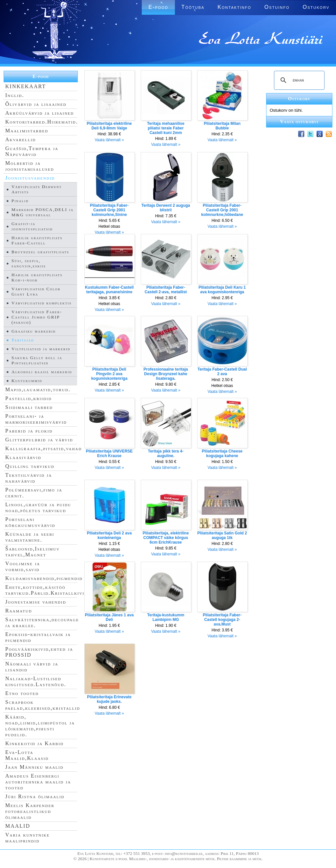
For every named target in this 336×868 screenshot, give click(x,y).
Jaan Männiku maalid (34, 767)
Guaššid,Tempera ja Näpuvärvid (32, 151)
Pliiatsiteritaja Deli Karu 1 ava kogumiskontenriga (222, 290)
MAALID (18, 826)
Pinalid (20, 201)
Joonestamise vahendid (36, 602)
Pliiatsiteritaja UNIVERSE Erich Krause (109, 453)
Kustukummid (27, 381)
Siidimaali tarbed (29, 407)
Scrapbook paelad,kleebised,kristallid (43, 705)
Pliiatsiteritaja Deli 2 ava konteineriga (109, 535)
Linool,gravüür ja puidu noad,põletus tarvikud (38, 507)
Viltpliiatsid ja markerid (41, 349)
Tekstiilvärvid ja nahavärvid (29, 478)
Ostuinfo (277, 7)
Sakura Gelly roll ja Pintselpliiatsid (37, 360)
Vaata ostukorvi (299, 122)
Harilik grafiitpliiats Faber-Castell (37, 240)
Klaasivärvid (23, 457)
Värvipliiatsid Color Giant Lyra (36, 291)
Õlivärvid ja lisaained (36, 104)
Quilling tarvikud (30, 466)
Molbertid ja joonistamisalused (30, 166)
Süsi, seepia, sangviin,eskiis (29, 263)
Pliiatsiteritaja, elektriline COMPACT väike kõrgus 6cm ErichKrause (166, 538)
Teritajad (23, 340)
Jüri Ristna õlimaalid (35, 796)
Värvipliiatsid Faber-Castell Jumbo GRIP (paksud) (37, 317)
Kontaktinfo (234, 7)
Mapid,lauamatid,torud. (38, 389)
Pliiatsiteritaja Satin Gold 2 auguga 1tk (222, 535)
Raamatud (19, 611)
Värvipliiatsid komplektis (42, 303)
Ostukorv (316, 7)
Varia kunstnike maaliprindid (27, 838)
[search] (298, 80)
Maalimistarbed (27, 131)
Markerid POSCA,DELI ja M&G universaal (42, 212)
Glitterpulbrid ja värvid (39, 440)
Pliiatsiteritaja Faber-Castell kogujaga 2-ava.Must (222, 620)
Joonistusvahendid (30, 178)
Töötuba (193, 7)
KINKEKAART (26, 86)
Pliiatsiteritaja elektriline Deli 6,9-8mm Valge (109, 126)
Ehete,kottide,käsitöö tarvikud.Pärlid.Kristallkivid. (47, 590)
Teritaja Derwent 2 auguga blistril (166, 208)
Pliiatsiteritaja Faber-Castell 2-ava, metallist (166, 290)
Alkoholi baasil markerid (42, 372)
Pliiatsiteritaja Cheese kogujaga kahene (222, 453)
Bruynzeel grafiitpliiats (40, 252)
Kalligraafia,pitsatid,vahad (43, 448)
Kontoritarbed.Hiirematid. (42, 122)
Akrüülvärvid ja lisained (40, 113)
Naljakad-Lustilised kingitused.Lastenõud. (36, 681)
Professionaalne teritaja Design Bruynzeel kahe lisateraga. (166, 374)
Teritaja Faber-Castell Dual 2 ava (222, 372)
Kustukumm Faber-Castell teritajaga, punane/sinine (109, 290)
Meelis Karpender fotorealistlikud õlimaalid (30, 811)
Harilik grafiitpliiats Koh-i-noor (37, 277)
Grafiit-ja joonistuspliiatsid (32, 226)
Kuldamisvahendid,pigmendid (44, 578)
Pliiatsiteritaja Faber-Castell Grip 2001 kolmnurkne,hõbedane (222, 210)
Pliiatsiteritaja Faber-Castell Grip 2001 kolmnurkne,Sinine (109, 210)
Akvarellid (21, 139)
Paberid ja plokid (29, 431)
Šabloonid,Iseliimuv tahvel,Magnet (32, 552)
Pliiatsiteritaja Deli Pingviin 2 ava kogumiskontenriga (109, 374)
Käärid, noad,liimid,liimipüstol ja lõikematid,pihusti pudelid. (40, 726)
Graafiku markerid (34, 331)
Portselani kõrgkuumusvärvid (30, 522)
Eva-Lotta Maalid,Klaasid (27, 755)
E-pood (158, 7)
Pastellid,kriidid (29, 398)
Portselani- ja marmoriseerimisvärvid (36, 419)
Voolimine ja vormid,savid (23, 566)
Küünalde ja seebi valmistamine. (30, 537)
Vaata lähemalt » (109, 140)
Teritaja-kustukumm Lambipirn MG (166, 617)
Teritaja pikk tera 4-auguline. (166, 453)
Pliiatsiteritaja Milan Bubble (222, 126)
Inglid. (15, 95)
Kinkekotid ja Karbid (34, 743)
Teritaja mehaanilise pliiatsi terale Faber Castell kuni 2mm (166, 128)
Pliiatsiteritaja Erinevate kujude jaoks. (109, 699)
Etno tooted (22, 693)
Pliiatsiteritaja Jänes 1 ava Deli (109, 617)
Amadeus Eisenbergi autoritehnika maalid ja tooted (38, 782)
